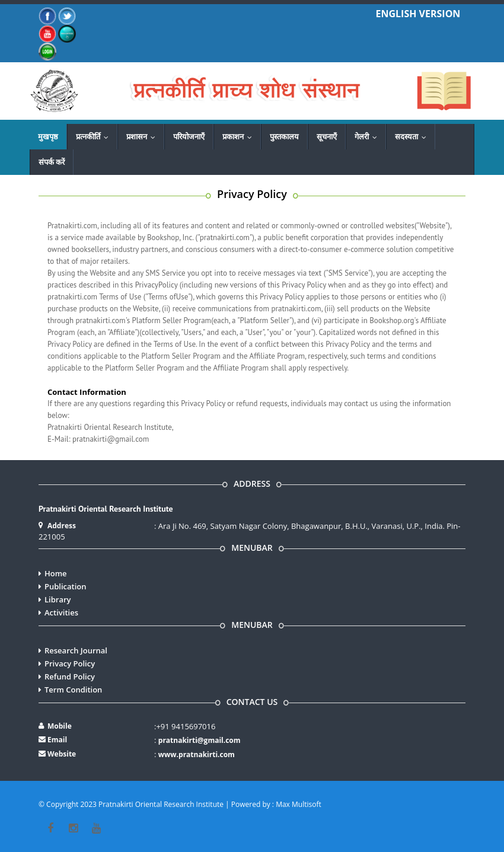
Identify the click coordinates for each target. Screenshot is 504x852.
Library (58, 599)
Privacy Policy (70, 663)
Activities (61, 612)
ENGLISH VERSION (418, 14)
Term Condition (73, 690)
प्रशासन (143, 136)
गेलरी (369, 136)
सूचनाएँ (327, 136)
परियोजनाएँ (189, 136)
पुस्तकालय (284, 136)
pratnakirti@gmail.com (200, 740)
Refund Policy (70, 677)
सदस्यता (413, 136)
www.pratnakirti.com (197, 754)
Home (56, 573)
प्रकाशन (240, 136)
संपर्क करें (52, 162)
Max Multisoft (299, 804)
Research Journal (76, 650)
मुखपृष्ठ (48, 136)
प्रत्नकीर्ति (95, 136)
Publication (66, 586)
